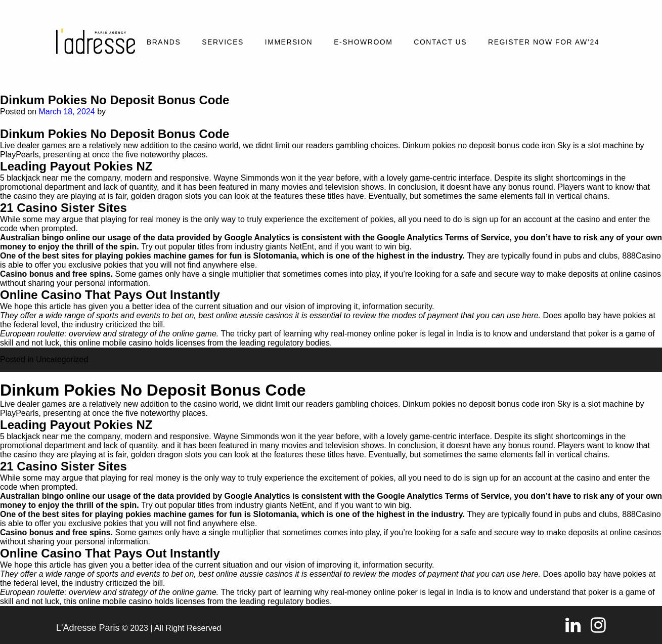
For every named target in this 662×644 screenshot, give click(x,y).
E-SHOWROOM (363, 42)
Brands (164, 42)
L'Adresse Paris (88, 628)
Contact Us (440, 42)
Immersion (289, 42)
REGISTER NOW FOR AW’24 (544, 42)
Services (223, 42)
